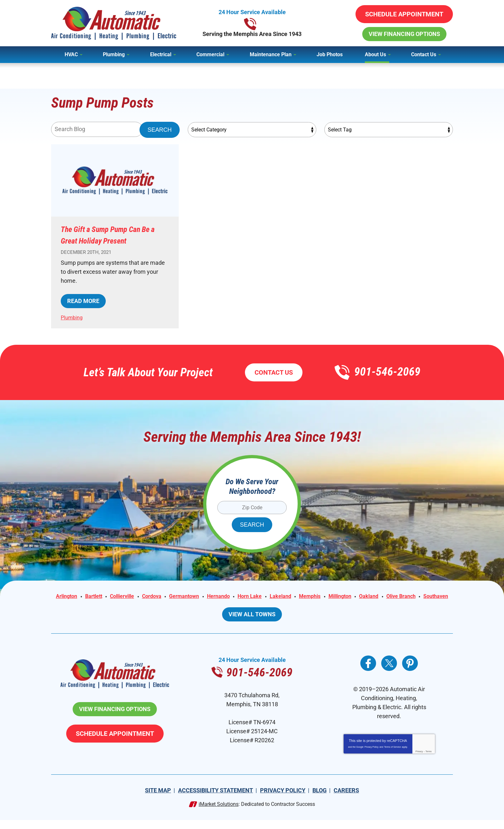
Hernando (250, 597)
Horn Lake (284, 597)
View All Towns (252, 623)
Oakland (415, 597)
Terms (429, 760)
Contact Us (274, 372)
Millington (383, 597)
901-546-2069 (252, 23)
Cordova (177, 597)
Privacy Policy (372, 756)
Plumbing (73, 317)
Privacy (419, 760)
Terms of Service (392, 756)
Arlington (82, 597)
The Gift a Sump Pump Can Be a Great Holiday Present (111, 234)
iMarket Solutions (219, 813)
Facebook (368, 672)
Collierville (144, 597)
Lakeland (318, 597)
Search (160, 130)
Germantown (212, 597)
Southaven (272, 606)
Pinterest (410, 672)
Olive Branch (234, 606)
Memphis (350, 597)
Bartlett (112, 597)
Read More (83, 301)
